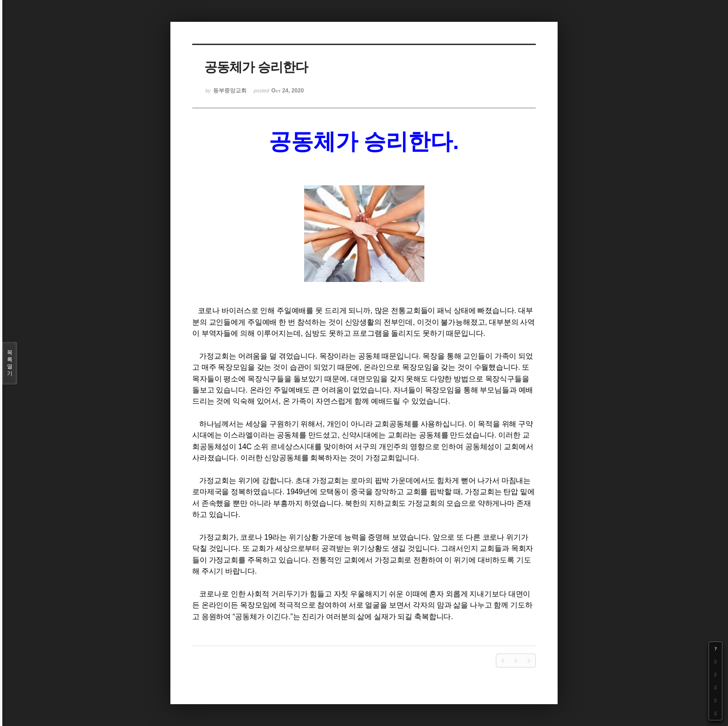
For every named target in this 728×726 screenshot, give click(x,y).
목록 (10, 363)
